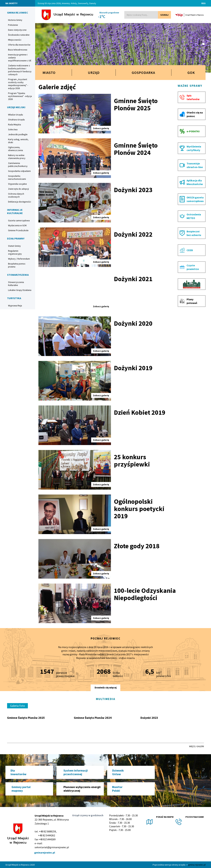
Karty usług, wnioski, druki (18, 141)
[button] (203, 40)
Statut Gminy (14, 246)
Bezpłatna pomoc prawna (17, 265)
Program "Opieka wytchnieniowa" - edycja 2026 (20, 96)
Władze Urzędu (15, 115)
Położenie (13, 25)
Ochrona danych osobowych (16, 195)
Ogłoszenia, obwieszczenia (15, 149)
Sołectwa (13, 129)
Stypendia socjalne (17, 184)
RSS (203, 3)
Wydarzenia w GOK (17, 225)
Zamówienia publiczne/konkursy (18, 165)
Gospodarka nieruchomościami (17, 177)
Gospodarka (143, 73)
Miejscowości (15, 40)
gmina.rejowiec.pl (197, 865)
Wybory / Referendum (19, 259)
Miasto (49, 73)
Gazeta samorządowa (19, 220)
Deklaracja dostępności (20, 202)
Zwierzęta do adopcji (18, 189)
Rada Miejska (15, 124)
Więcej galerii (196, 746)
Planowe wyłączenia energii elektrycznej (82, 789)
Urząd (94, 73)
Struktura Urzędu (16, 120)
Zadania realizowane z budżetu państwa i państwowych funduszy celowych (20, 70)
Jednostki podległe (18, 134)
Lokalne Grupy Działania (20, 290)
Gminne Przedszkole (18, 230)
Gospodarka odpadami (19, 171)
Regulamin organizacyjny (15, 252)
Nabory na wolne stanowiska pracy (17, 157)
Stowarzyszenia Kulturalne (16, 284)
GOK (193, 73)
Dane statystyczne (17, 30)
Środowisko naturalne (19, 35)
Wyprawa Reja (15, 306)
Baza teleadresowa (18, 50)
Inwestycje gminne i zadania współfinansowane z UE (20, 58)
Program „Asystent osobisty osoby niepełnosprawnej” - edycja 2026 (18, 84)
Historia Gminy (15, 20)
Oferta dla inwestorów (19, 45)
